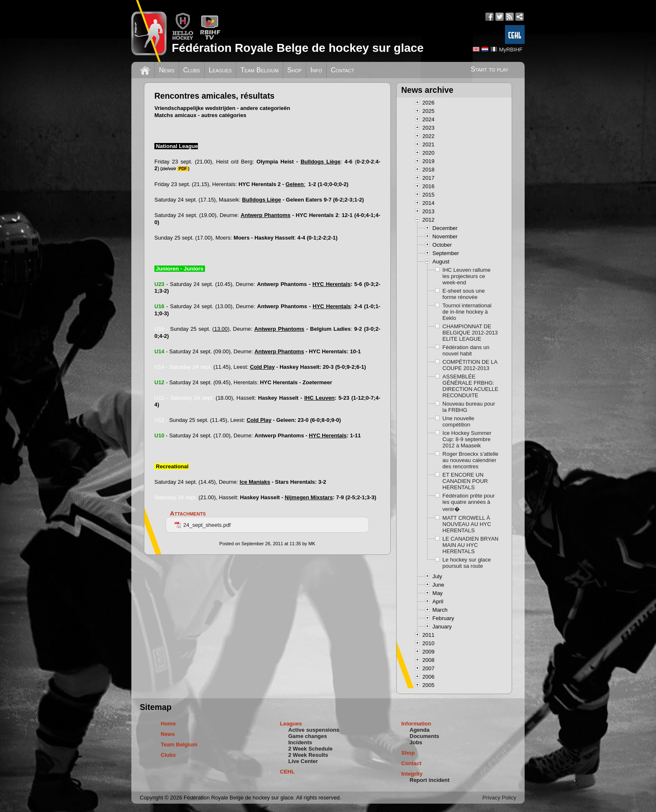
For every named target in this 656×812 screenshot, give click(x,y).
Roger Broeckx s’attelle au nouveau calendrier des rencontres (471, 460)
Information (416, 724)
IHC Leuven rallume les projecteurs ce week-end (467, 276)
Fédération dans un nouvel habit (466, 350)
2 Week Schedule (310, 749)
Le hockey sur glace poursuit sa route (467, 563)
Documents (424, 736)
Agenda (420, 730)
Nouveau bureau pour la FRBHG (469, 407)
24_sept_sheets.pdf (202, 525)
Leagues (220, 70)
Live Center (303, 761)
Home (168, 724)
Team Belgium (260, 70)
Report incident (429, 780)
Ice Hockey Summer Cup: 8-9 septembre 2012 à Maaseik (467, 439)
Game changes (308, 736)
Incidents (300, 742)
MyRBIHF (511, 50)
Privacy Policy (499, 798)
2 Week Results (308, 755)
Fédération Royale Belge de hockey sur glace (297, 48)
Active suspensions (314, 730)
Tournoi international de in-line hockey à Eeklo (467, 312)
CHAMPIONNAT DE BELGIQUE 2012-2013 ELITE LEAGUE (470, 333)
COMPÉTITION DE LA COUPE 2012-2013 (470, 365)
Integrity (412, 774)
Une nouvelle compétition (459, 421)
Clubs (192, 70)
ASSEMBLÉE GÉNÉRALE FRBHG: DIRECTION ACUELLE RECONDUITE (471, 386)
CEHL (287, 772)
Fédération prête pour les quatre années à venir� (469, 502)
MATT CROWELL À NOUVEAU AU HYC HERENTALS (467, 524)
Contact (343, 70)
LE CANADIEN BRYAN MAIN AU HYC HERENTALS (471, 545)
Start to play (489, 69)
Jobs (416, 742)
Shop (295, 70)
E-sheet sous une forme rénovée (464, 294)
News (167, 70)
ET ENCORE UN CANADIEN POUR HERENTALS (465, 481)
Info (316, 70)
